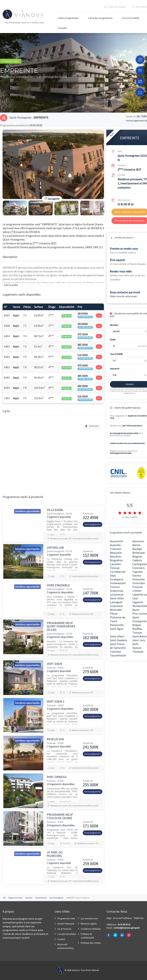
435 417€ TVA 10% (85, 338)
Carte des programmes (100, 18)
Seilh (135, 644)
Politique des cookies (91, 943)
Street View (94, 426)
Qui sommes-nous (89, 919)
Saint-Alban (117, 636)
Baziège (137, 549)
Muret (136, 610)
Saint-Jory (139, 640)
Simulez (126, 384)
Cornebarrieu (118, 572)
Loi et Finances (64, 929)
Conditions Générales (91, 929)
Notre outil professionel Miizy (66, 946)
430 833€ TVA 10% (85, 369)
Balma (136, 545)
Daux (113, 575)
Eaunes (137, 575)
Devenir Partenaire (66, 924)
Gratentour (117, 591)
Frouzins (138, 587)
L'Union (137, 591)
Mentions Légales (89, 924)
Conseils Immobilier (67, 934)
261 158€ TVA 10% (85, 317)
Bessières (116, 556)
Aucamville (116, 541)
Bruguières (116, 560)
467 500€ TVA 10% (85, 358)
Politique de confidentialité (87, 936)
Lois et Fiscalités (131, 18)
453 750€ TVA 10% (85, 379)
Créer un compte (115, 7)
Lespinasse (116, 606)
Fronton (115, 587)
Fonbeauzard (118, 583)
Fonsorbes (139, 583)
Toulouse (115, 652)
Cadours (137, 560)
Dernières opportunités (27, 511)
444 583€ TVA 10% (85, 348)
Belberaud (139, 553)
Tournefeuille (118, 655)
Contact (61, 939)
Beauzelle (116, 553)
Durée (109, 340)
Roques (137, 625)
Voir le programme (93, 524)
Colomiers (139, 568)
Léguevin (138, 602)
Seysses (137, 648)
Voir (99, 316)
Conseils (62, 28)
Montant (111, 325)
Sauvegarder (52, 199)
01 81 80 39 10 (126, 204)
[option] (53, 164)
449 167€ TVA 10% (85, 389)
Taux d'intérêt (113, 354)
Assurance (111, 369)
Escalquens (117, 579)
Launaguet (116, 602)
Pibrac (114, 613)
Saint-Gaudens (119, 640)
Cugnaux (137, 572)
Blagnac (137, 556)
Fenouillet (139, 579)
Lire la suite (10, 285)
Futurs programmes (68, 18)
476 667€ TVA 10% (85, 400)
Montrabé (116, 610)
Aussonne (138, 541)
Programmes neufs (66, 919)
